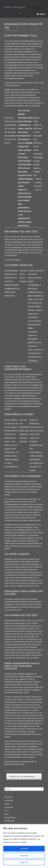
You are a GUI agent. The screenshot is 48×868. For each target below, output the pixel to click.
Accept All (24, 849)
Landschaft (9, 800)
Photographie (9, 821)
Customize (24, 856)
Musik (7, 814)
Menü (41, 14)
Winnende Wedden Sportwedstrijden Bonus (21, 762)
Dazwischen (9, 807)
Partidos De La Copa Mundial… (24, 777)
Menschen (8, 797)
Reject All (24, 862)
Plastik (7, 804)
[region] (24, 846)
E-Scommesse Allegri (12, 260)
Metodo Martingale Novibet (14, 764)
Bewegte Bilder (10, 818)
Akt (6, 811)
